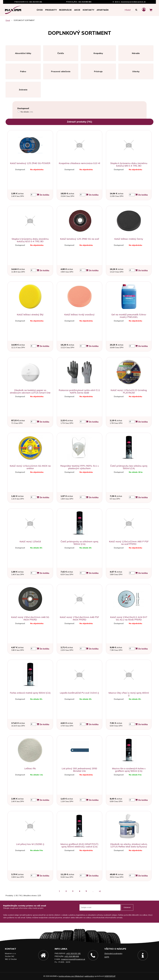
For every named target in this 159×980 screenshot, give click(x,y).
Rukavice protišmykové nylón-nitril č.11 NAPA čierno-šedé (79, 391)
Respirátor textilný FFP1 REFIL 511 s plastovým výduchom (79, 467)
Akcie (77, 10)
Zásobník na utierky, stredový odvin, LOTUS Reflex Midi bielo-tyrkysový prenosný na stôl (129, 847)
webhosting (89, 976)
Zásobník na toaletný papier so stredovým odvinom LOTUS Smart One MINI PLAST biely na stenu (30, 393)
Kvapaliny (98, 53)
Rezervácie (65, 10)
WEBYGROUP (110, 976)
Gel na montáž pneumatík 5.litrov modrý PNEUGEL (129, 316)
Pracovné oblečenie (61, 71)
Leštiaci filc (30, 768)
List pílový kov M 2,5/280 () (30, 844)
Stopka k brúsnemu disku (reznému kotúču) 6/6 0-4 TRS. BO (129, 164)
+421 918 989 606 (84, 2)
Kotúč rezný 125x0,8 (30, 541)
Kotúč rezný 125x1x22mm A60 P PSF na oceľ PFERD (129, 543)
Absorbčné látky (23, 53)
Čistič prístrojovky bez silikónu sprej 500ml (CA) (129, 467)
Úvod (40, 10)
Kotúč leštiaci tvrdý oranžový (79, 315)
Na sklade (27, 112)
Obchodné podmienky (113, 953)
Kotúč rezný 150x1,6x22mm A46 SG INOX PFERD (30, 618)
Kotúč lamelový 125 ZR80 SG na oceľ (79, 239)
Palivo (23, 71)
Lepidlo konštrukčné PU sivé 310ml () (79, 693)
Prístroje (98, 71)
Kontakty (88, 10)
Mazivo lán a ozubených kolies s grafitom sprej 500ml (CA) (129, 770)
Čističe (61, 53)
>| (100, 891)
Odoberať (127, 907)
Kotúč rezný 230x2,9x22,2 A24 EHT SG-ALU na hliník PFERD (129, 618)
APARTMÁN (103, 10)
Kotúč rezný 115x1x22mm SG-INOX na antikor (30, 467)
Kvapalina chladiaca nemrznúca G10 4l (79, 163)
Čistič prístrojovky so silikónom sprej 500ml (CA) (79, 543)
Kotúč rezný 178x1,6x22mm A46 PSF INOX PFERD (79, 618)
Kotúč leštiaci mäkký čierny (129, 239)
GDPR (107, 957)
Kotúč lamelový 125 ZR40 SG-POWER (30, 163)
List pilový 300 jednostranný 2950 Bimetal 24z (79, 770)
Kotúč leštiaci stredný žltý (30, 315)
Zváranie (23, 90)
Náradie (136, 53)
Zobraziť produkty (79, 122)
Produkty (51, 10)
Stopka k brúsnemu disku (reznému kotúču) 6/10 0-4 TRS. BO (30, 240)
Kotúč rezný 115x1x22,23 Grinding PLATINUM (129, 391)
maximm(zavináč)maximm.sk (133, 2)
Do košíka (43, 195)
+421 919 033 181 (35, 2)
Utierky (136, 71)
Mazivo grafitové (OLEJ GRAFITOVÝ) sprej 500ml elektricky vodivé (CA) (79, 845)
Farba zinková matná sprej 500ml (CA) (30, 693)
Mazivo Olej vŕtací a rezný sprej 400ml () (129, 694)
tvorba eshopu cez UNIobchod (71, 976)
